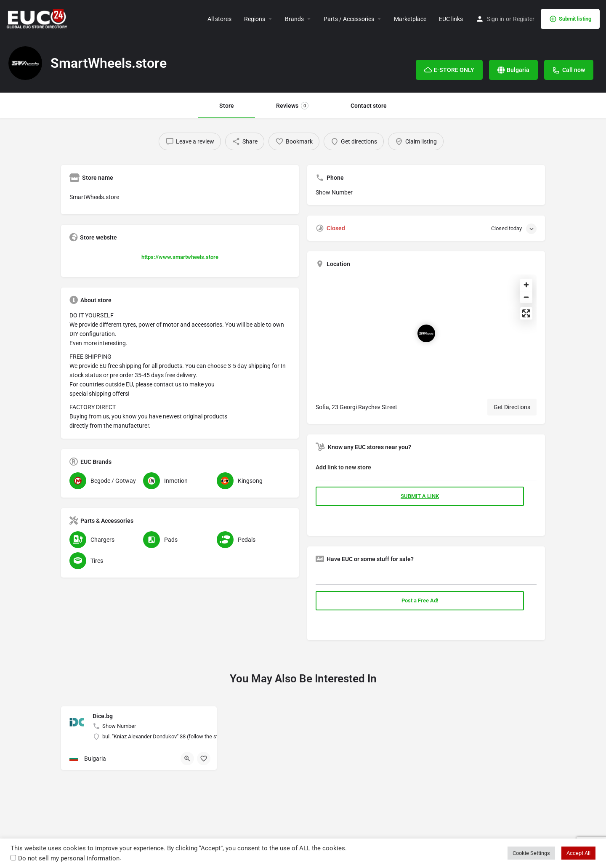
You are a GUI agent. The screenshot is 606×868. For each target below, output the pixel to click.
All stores (219, 19)
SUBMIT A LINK (420, 496)
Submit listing (570, 19)
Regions (255, 19)
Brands (294, 19)
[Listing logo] (25, 63)
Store (227, 106)
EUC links (451, 19)
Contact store (369, 106)
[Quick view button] (187, 759)
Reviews (292, 106)
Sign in (496, 19)
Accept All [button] (578, 853)
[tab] (426, 469)
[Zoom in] (526, 285)
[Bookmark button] (204, 759)
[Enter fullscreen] (526, 313)
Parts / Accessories (349, 19)
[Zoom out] (526, 297)
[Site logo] (38, 18)
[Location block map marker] (426, 333)
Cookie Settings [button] (531, 853)
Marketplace (410, 19)
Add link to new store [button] (343, 467)
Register (524, 19)
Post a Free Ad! (420, 600)
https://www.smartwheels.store (180, 257)
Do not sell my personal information (69, 858)
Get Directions (512, 407)
